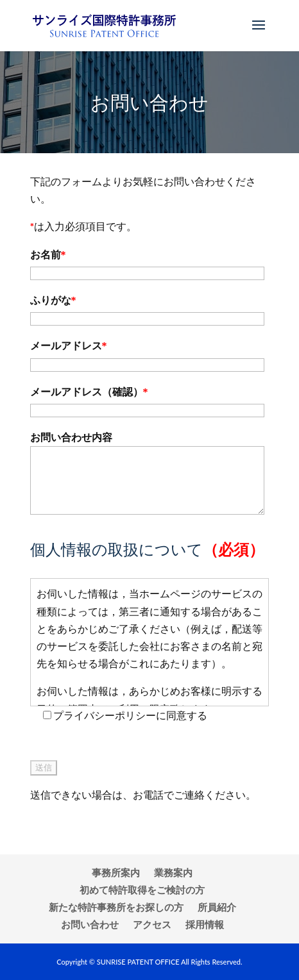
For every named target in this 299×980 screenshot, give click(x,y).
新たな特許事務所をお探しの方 (116, 907)
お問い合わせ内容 (71, 437)
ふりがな (53, 300)
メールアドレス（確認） (89, 392)
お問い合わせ (90, 924)
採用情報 (205, 924)
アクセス (152, 924)
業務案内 (173, 872)
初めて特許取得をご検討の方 (142, 890)
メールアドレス (69, 346)
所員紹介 (217, 907)
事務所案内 (116, 872)
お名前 (48, 255)
